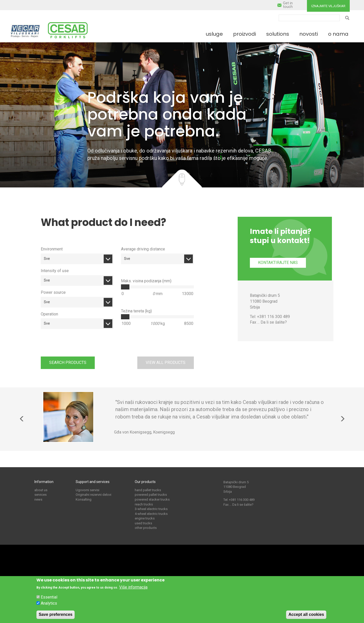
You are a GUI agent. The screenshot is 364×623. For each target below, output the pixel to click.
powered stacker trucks (152, 499)
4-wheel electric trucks (151, 514)
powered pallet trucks (151, 495)
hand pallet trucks (148, 490)
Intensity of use (55, 271)
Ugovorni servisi (87, 490)
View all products (166, 363)
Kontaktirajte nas (278, 263)
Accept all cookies (306, 614)
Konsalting (84, 499)
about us (41, 490)
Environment (52, 249)
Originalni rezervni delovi (93, 495)
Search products (68, 363)
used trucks (143, 523)
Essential (49, 597)
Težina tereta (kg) (136, 311)
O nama (338, 34)
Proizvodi (245, 34)
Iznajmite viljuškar (328, 6)
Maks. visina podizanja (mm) (146, 281)
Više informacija (133, 587)
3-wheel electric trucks (151, 509)
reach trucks (144, 504)
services (41, 495)
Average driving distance (143, 249)
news (38, 499)
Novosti (309, 34)
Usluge (214, 34)
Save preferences (56, 614)
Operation (49, 314)
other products (146, 528)
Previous (22, 419)
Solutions (278, 34)
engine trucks (145, 518)
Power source (53, 292)
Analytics (49, 603)
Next (342, 419)
